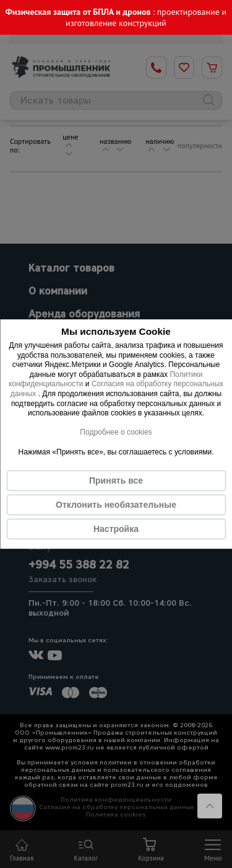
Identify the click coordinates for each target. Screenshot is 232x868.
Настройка (116, 529)
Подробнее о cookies (116, 432)
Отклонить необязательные (116, 505)
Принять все (116, 480)
